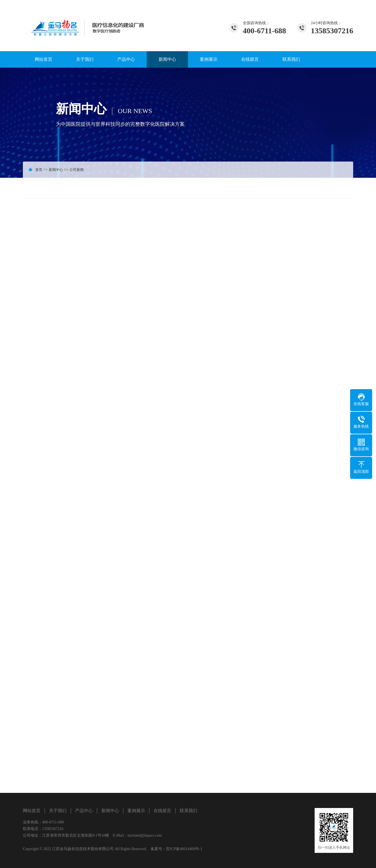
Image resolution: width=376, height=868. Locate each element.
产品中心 (126, 59)
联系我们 (291, 59)
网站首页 (43, 59)
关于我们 (85, 59)
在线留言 (250, 59)
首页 (39, 170)
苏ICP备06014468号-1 (184, 849)
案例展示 (209, 59)
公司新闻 (77, 170)
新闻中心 (167, 59)
